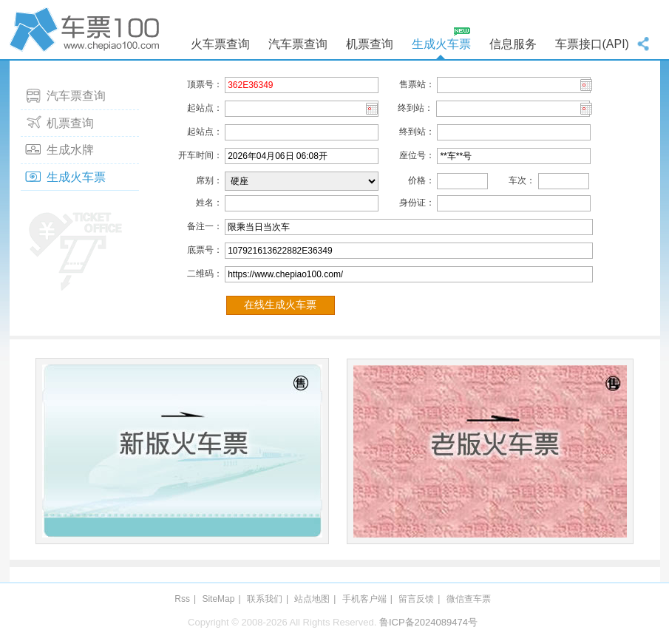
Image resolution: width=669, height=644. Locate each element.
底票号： (200, 250)
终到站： (415, 108)
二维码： (200, 274)
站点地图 (312, 599)
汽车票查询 (298, 44)
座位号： (408, 155)
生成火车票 (441, 44)
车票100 (87, 30)
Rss (182, 599)
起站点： (200, 108)
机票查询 (370, 44)
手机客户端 (364, 599)
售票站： (408, 84)
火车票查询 (220, 44)
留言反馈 (416, 599)
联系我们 (265, 599)
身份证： (408, 203)
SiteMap (218, 599)
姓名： (200, 203)
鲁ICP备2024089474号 (428, 622)
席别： (200, 180)
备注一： (200, 226)
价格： (408, 180)
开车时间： (200, 155)
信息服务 (513, 44)
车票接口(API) (592, 44)
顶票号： (200, 84)
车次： (513, 180)
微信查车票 (469, 599)
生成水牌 (70, 150)
